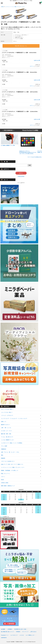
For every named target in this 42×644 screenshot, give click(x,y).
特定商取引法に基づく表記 (20, 629)
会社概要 (3, 629)
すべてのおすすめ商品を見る (35, 157)
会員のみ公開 (37, 60)
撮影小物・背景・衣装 (6, 434)
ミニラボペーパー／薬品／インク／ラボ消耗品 (12, 443)
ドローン (3, 477)
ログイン (32, 66)
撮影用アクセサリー (6, 425)
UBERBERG (4, 638)
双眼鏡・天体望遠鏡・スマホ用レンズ (10, 470)
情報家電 (3, 458)
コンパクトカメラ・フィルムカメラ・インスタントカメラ (14, 418)
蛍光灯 (3, 480)
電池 (2, 455)
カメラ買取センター (30, 635)
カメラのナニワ (14, 635)
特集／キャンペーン (6, 474)
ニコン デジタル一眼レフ (7, 412)
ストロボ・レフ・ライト (7, 431)
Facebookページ (5, 635)
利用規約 (18, 632)
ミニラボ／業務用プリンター (8, 440)
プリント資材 (4, 446)
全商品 (2, 7)
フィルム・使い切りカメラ (7, 437)
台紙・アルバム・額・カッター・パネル (10, 452)
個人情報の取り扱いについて (8, 632)
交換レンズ (4, 422)
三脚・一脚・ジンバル (6, 428)
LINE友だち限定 (5, 483)
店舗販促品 (4, 449)
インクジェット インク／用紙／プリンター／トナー (15, 7)
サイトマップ (25, 632)
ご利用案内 (10, 629)
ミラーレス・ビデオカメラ (7, 415)
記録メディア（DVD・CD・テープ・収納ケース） (12, 464)
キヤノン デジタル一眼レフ (7, 409)
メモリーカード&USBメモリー (8, 461)
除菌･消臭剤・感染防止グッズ (8, 486)
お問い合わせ (33, 632)
